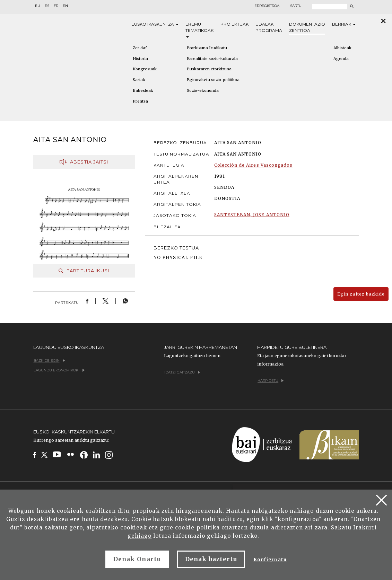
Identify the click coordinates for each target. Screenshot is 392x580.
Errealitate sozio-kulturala (212, 59)
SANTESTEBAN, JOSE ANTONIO (252, 215)
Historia (140, 59)
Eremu (199, 30)
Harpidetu (271, 381)
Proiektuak (234, 24)
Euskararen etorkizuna (209, 69)
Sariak (139, 80)
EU (38, 6)
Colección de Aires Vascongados (253, 165)
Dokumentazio (307, 28)
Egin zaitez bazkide (361, 294)
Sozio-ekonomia (203, 90)
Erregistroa (267, 6)
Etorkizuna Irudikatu (207, 48)
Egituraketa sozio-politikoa (213, 80)
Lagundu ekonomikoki (59, 370)
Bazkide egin (49, 361)
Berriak (344, 24)
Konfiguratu (270, 560)
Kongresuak (145, 69)
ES (47, 6)
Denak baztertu (211, 559)
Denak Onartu (137, 559)
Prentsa (140, 101)
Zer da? (140, 48)
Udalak (269, 28)
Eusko (155, 24)
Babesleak (143, 90)
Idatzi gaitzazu (182, 372)
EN (65, 6)
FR (56, 6)
